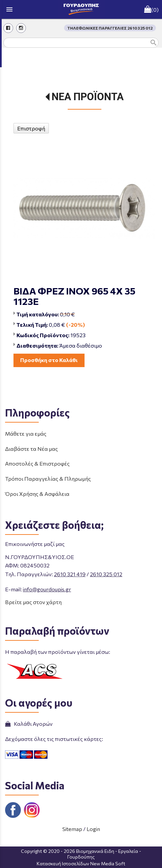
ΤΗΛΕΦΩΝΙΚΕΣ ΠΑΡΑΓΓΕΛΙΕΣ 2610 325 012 (110, 28)
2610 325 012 (106, 574)
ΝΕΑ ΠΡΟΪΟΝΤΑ (88, 97)
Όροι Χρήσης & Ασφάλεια (37, 494)
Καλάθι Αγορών (29, 724)
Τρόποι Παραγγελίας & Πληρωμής (48, 479)
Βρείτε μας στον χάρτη (33, 602)
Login (93, 829)
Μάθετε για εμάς (26, 433)
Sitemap (72, 829)
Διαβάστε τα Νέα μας (31, 449)
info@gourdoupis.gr (47, 589)
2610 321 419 (70, 574)
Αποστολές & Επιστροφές (37, 463)
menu (9, 9)
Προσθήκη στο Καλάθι (49, 360)
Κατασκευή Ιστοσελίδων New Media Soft (81, 863)
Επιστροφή (31, 128)
